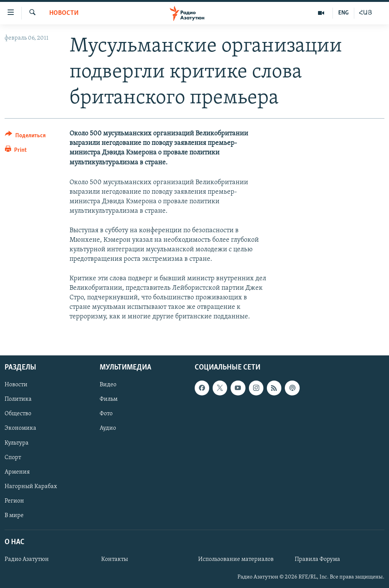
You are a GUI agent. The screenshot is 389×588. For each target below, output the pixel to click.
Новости (64, 13)
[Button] (25, 137)
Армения (17, 472)
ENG (343, 13)
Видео (108, 385)
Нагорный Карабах (31, 486)
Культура (17, 443)
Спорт (13, 457)
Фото (106, 414)
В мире (14, 515)
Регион (14, 501)
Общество (18, 414)
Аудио (108, 428)
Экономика (20, 428)
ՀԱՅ (366, 13)
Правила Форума (317, 559)
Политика (18, 399)
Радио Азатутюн (27, 559)
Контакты (115, 559)
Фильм (109, 399)
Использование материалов (236, 559)
